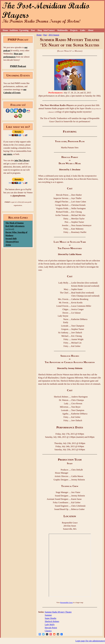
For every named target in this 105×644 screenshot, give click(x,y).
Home (5, 30)
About (91, 30)
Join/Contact (49, 30)
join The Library (22, 160)
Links (83, 30)
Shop (40, 30)
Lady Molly (50, 625)
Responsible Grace (67, 603)
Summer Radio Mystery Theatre (58, 612)
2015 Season (54, 35)
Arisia (8, 245)
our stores (8, 154)
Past (33, 30)
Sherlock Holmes (52, 621)
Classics (48, 631)
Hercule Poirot (51, 628)
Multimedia (63, 30)
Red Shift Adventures (15, 226)
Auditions (14, 30)
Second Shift (11, 239)
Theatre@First (12, 242)
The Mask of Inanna (14, 223)
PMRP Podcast (18, 66)
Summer (48, 615)
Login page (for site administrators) (90, 641)
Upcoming (24, 30)
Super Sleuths (51, 618)
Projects (74, 30)
